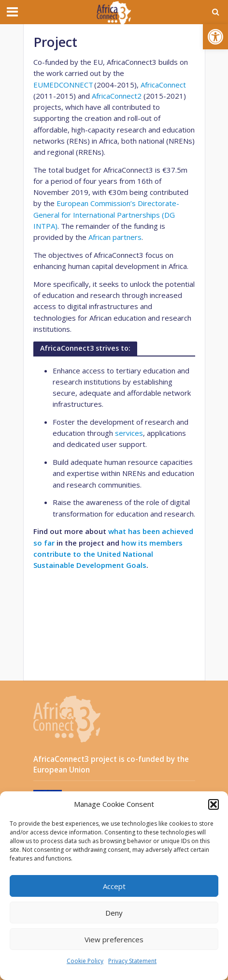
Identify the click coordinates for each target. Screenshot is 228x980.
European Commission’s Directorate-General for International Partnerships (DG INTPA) (106, 215)
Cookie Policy (85, 961)
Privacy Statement (132, 961)
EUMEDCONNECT (63, 85)
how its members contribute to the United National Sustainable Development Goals (108, 554)
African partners (115, 237)
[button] (215, 37)
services (129, 433)
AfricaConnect (163, 85)
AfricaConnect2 (117, 96)
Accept (114, 886)
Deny (114, 913)
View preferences (114, 939)
